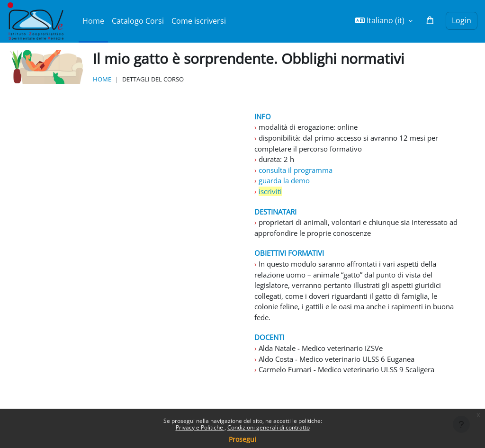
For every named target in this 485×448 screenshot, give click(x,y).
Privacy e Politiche (200, 427)
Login (462, 20)
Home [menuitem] (93, 21)
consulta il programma (299, 172)
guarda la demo (287, 184)
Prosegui (242, 439)
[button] (384, 21)
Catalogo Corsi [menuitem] (138, 21)
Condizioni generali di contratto (269, 427)
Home (102, 79)
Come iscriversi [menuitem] (199, 21)
